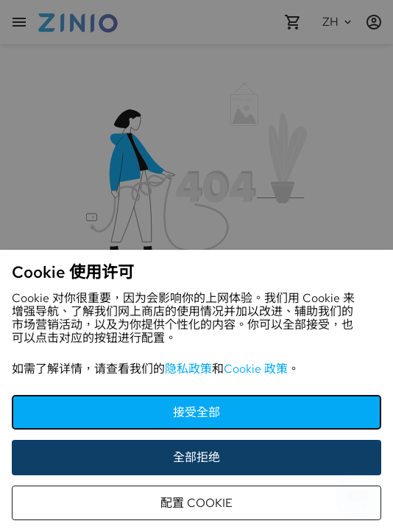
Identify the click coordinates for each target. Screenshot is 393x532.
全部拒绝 (196, 457)
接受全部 (196, 412)
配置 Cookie (196, 503)
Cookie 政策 (256, 369)
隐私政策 (188, 369)
